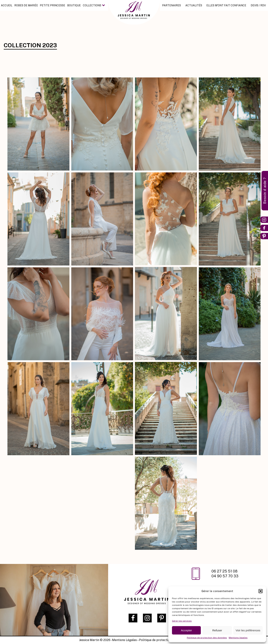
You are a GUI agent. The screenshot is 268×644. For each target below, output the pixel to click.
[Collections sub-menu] (104, 5)
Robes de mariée (26, 5)
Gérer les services (182, 621)
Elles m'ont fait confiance (226, 5)
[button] (261, 591)
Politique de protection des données (207, 638)
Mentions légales (238, 638)
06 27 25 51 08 (225, 571)
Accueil (7, 5)
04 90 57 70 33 (225, 576)
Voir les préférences (248, 630)
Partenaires (172, 5)
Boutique (74, 5)
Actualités (194, 5)
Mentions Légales (124, 640)
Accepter (186, 630)
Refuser (217, 630)
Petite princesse (52, 5)
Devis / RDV (258, 5)
